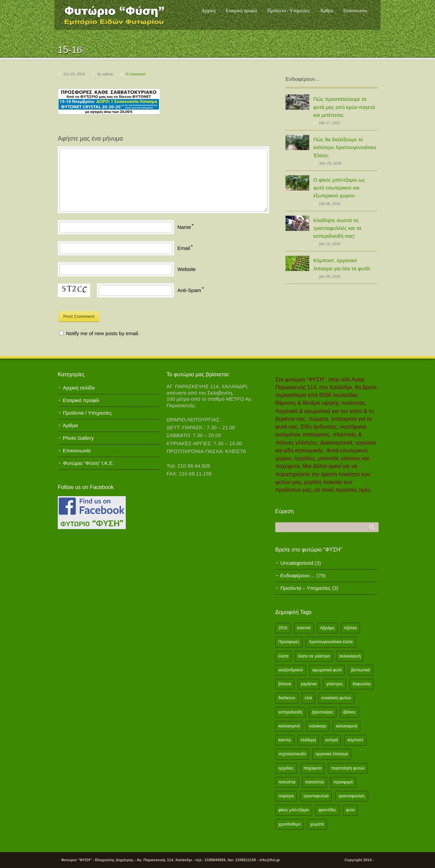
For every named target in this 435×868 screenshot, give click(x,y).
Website (187, 269)
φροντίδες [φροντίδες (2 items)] (327, 810)
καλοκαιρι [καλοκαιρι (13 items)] (318, 726)
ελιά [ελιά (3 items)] (308, 698)
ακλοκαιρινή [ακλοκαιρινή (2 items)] (350, 656)
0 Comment (136, 74)
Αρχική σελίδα (79, 388)
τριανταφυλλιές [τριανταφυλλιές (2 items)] (352, 796)
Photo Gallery (78, 438)
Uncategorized (297, 563)
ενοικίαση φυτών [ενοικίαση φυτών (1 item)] (336, 698)
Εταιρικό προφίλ (241, 11)
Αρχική (208, 11)
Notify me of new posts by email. (103, 333)
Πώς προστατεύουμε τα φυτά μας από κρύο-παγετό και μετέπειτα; (344, 107)
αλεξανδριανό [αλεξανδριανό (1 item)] (291, 670)
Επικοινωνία (355, 11)
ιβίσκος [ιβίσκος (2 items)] (349, 712)
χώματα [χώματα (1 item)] (317, 824)
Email (184, 248)
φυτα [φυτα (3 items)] (350, 810)
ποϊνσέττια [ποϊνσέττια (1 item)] (315, 782)
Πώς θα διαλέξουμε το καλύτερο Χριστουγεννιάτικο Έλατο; (345, 147)
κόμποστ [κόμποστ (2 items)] (355, 740)
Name (184, 227)
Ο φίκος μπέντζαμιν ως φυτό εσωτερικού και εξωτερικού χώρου (339, 188)
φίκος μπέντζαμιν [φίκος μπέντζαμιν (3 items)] (294, 810)
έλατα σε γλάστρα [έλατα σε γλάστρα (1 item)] (314, 656)
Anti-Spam (189, 290)
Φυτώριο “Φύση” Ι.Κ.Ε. (89, 463)
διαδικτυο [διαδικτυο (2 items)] (287, 698)
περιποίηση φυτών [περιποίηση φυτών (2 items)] (348, 768)
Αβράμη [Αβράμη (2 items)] (327, 628)
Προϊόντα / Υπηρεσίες (289, 11)
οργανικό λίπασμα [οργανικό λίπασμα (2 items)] (332, 754)
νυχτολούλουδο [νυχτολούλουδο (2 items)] (292, 754)
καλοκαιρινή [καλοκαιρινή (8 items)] (346, 726)
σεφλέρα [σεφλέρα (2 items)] (286, 796)
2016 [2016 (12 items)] (283, 628)
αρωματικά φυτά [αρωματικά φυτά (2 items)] (327, 670)
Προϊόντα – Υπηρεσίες (306, 588)
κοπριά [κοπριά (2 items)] (332, 740)
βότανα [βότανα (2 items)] (285, 684)
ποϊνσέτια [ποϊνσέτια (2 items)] (287, 782)
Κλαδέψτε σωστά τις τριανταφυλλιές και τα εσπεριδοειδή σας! (337, 228)
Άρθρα (327, 11)
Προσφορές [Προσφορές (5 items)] (289, 642)
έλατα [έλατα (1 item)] (283, 656)
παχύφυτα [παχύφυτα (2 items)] (313, 768)
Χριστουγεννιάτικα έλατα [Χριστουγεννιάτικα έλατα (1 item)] (331, 642)
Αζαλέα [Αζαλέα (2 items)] (350, 628)
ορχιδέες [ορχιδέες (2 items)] (286, 768)
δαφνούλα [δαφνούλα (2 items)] (361, 684)
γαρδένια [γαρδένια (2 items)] (309, 684)
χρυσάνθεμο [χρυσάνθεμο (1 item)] (290, 824)
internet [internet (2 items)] (304, 628)
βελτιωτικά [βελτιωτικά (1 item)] (360, 670)
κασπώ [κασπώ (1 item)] (285, 740)
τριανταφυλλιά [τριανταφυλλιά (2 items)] (316, 796)
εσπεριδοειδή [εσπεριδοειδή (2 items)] (290, 712)
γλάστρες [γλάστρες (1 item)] (335, 684)
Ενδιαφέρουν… (298, 575)
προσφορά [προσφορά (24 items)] (343, 782)
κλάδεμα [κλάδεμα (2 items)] (308, 740)
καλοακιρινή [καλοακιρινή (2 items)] (289, 726)
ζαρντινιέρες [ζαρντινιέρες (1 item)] (323, 712)
